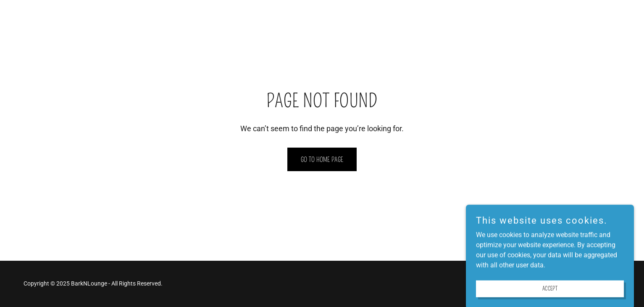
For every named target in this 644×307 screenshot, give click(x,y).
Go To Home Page (322, 160)
